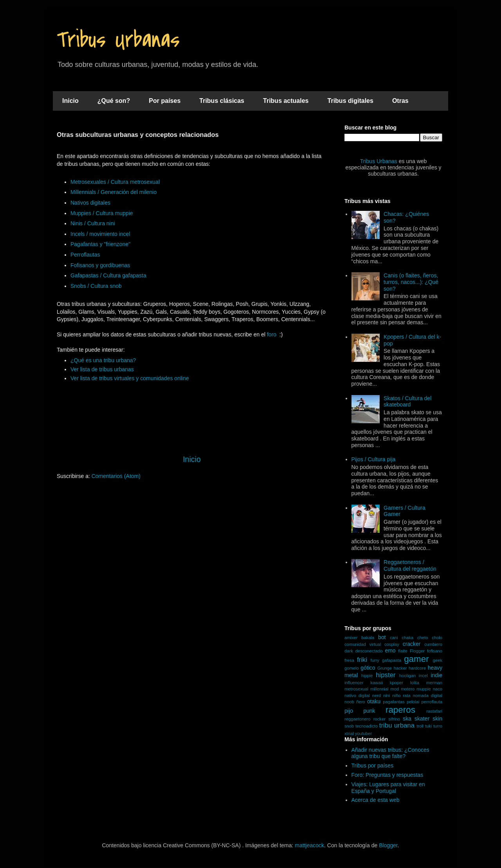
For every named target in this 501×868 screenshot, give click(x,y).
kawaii (377, 683)
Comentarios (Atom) (116, 476)
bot (382, 637)
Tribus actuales (286, 101)
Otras (400, 101)
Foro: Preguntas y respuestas (387, 775)
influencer (354, 683)
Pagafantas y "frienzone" (100, 244)
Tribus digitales (351, 101)
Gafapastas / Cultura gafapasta (108, 275)
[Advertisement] (192, 546)
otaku (374, 701)
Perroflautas (85, 255)
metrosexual (356, 689)
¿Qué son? (114, 101)
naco (438, 689)
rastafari (434, 711)
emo (390, 651)
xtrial (349, 733)
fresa (349, 660)
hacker (400, 668)
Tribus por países (373, 766)
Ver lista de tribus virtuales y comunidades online (130, 378)
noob (349, 702)
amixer (351, 638)
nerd (377, 695)
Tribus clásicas (222, 101)
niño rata (401, 695)
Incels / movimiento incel (100, 234)
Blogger (388, 845)
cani (394, 638)
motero (408, 689)
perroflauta (432, 702)
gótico (368, 668)
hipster (386, 675)
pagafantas (394, 702)
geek (438, 660)
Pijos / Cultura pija (374, 459)
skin (437, 719)
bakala (368, 638)
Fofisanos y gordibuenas (100, 265)
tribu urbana (397, 725)
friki (362, 660)
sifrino (394, 719)
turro (438, 726)
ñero (360, 702)
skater (422, 719)
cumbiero (433, 644)
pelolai (413, 702)
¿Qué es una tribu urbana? (103, 360)
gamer (416, 659)
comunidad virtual (363, 644)
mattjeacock (309, 845)
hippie (367, 676)
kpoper (396, 683)
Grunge (385, 668)
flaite (403, 651)
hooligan (407, 676)
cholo (437, 638)
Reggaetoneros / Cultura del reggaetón (410, 565)
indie (436, 675)
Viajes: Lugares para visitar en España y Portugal (388, 788)
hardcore (417, 668)
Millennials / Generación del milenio (114, 192)
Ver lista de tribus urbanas (102, 369)
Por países (165, 101)
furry (375, 660)
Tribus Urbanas (118, 40)
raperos (400, 710)
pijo (349, 711)
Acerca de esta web (376, 800)
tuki (428, 726)
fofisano (435, 651)
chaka (407, 638)
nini (387, 695)
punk (369, 711)
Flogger (417, 651)
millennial (379, 689)
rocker (379, 719)
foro (272, 334)
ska (407, 719)
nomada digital (427, 695)
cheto (423, 638)
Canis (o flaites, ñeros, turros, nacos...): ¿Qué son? (411, 282)
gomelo (352, 668)
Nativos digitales (90, 203)
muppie (424, 689)
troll (420, 726)
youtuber (364, 733)
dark (349, 651)
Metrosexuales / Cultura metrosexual (115, 182)
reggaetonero (358, 719)
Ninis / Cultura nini (93, 223)
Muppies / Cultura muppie (102, 213)
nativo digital (357, 695)
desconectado (369, 651)
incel (423, 676)
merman (434, 683)
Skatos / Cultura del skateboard (407, 402)
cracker (412, 644)
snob (349, 726)
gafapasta (392, 660)
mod (395, 689)
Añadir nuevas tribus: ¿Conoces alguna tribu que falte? (390, 753)
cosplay (392, 644)
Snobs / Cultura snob (96, 286)
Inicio (70, 101)
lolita (415, 683)
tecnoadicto (367, 726)
